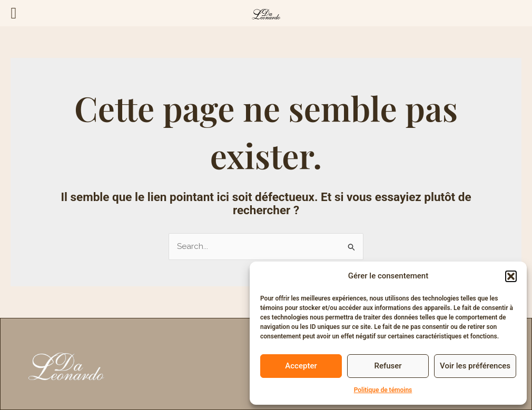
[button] (511, 276)
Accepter (301, 366)
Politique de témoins (383, 390)
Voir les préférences (475, 366)
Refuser (388, 366)
